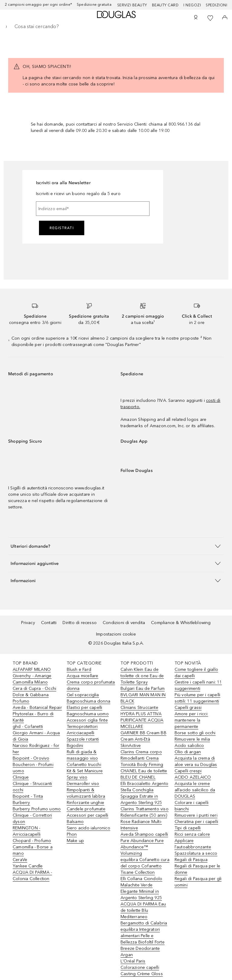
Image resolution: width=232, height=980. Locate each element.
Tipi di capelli (188, 828)
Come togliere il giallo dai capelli (197, 673)
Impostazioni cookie (116, 634)
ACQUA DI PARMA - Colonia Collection (32, 876)
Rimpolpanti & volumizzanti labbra (86, 793)
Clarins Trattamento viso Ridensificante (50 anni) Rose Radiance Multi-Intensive (145, 818)
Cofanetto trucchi (84, 765)
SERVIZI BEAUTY (132, 5)
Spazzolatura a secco (196, 853)
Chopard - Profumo (32, 841)
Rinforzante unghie (86, 803)
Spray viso (77, 777)
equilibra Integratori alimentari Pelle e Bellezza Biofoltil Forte (143, 936)
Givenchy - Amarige (32, 676)
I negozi (192, 5)
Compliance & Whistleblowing (181, 623)
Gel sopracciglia (83, 695)
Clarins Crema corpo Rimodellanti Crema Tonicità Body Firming (142, 758)
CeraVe (20, 860)
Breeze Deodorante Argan (140, 952)
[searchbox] (116, 27)
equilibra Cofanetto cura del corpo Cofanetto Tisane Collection (145, 866)
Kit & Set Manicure (85, 771)
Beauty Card (165, 5)
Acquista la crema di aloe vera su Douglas (196, 761)
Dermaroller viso (83, 784)
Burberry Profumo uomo (37, 809)
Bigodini (75, 746)
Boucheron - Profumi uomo (33, 768)
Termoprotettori (82, 727)
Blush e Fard (79, 669)
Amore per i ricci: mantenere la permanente (192, 720)
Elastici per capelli (85, 708)
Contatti (49, 623)
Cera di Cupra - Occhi (34, 689)
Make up (75, 841)
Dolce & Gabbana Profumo (31, 698)
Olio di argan (188, 752)
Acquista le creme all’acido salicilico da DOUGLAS (195, 790)
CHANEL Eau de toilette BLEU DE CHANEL (144, 774)
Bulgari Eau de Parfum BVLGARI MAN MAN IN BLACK (143, 695)
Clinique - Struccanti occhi (32, 787)
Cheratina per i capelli (197, 822)
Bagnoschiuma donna (89, 701)
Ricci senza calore (192, 834)
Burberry (21, 803)
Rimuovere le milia (192, 739)
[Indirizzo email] (93, 209)
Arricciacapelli (81, 733)
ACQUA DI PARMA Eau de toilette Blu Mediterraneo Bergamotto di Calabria (144, 914)
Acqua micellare (83, 676)
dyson (19, 822)
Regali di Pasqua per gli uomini (198, 882)
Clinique (21, 777)
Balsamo (75, 822)
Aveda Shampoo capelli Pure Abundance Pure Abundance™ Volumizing (144, 844)
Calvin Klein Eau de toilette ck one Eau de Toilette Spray (142, 676)
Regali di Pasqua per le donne (198, 869)
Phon (72, 834)
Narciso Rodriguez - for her (36, 749)
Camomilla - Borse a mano (33, 850)
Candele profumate (86, 809)
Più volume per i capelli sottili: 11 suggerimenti (198, 698)
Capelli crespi (188, 771)
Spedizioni (216, 5)
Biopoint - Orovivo (31, 758)
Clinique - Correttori (32, 815)
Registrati (62, 228)
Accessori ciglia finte (87, 720)
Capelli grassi (188, 708)
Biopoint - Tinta (28, 796)
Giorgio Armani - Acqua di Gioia (36, 736)
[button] (116, 546)
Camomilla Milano (30, 682)
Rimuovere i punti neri (196, 815)
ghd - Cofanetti (28, 727)
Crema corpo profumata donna (91, 685)
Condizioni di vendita (124, 623)
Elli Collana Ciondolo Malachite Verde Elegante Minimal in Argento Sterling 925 (141, 888)
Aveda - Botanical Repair (37, 708)
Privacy (28, 623)
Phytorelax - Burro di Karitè (33, 717)
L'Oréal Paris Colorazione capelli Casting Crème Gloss (142, 967)
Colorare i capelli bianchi (192, 806)
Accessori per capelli (88, 815)
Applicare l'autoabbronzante (193, 844)
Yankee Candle (28, 866)
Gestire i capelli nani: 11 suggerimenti (198, 685)
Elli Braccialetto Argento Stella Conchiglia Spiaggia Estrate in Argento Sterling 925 (144, 793)
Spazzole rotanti (83, 739)
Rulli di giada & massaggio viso (82, 755)
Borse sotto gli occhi (195, 733)
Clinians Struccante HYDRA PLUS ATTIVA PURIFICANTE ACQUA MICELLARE (142, 717)
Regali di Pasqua (191, 860)
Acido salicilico (189, 746)
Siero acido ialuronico (89, 828)
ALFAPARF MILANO (32, 669)
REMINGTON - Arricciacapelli (27, 831)
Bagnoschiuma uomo (88, 714)
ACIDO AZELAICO (193, 777)
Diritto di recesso (80, 623)
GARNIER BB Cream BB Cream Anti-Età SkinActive (143, 739)
